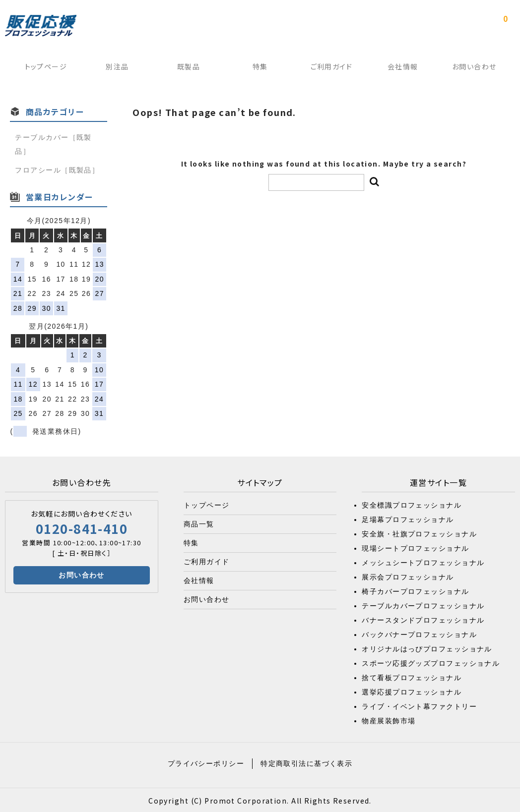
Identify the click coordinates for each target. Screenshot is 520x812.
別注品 (114, 69)
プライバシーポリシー (206, 762)
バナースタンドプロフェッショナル (423, 619)
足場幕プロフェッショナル (408, 518)
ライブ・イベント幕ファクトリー (419, 705)
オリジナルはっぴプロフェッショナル (427, 647)
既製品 (187, 69)
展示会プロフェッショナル (408, 576)
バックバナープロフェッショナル (419, 633)
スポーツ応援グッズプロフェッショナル (431, 662)
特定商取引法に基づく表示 (306, 762)
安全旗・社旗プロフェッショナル (419, 532)
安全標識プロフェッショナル (412, 504)
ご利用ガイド (332, 69)
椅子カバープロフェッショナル (415, 590)
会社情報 (405, 69)
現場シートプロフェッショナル (415, 547)
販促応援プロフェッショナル (41, 26)
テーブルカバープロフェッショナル (423, 604)
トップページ (42, 69)
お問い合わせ (478, 69)
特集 (260, 69)
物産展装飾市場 (389, 719)
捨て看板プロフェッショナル (412, 676)
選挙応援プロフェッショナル (412, 691)
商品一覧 (199, 522)
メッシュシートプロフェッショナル (423, 561)
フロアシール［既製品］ (57, 169)
